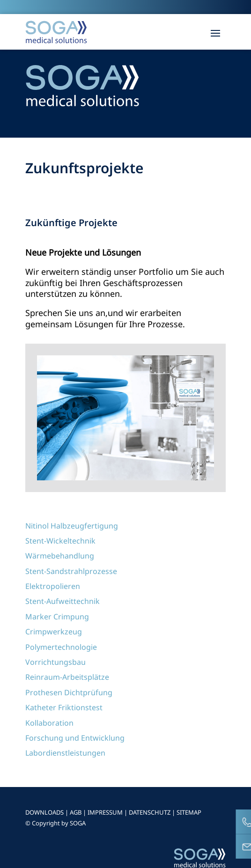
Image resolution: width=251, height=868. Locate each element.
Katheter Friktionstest (64, 707)
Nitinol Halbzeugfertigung (72, 526)
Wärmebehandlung (60, 556)
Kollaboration (49, 723)
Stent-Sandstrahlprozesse (71, 571)
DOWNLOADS (44, 812)
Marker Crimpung (57, 617)
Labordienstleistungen (65, 753)
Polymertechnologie (61, 647)
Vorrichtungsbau (55, 662)
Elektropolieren (53, 586)
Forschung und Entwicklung (75, 738)
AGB (76, 812)
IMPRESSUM (105, 812)
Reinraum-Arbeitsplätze (67, 677)
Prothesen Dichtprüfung (69, 692)
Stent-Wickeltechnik (60, 541)
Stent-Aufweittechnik (63, 601)
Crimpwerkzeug (54, 632)
